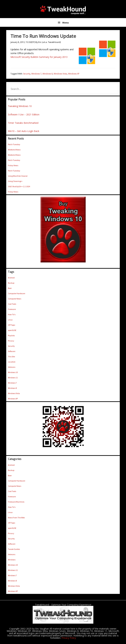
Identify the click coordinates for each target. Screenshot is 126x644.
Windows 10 (13, 372)
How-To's (12, 314)
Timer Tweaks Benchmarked (23, 123)
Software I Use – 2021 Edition (24, 114)
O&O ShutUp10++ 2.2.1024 (19, 186)
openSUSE (12, 330)
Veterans (12, 367)
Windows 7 (36, 74)
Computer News (15, 299)
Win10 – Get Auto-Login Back (24, 131)
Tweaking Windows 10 (20, 106)
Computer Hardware (16, 293)
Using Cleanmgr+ (15, 181)
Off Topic (12, 325)
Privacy (11, 341)
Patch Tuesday (14, 144)
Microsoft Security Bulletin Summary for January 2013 (39, 57)
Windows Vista (60, 74)
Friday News (13, 165)
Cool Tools (12, 304)
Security (27, 74)
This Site (11, 357)
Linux (10, 320)
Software (12, 351)
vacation (12, 362)
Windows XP (74, 74)
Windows (12, 560)
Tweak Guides (14, 549)
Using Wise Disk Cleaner (18, 176)
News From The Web (16, 518)
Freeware (12, 309)
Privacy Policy (69, 638)
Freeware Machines (16, 502)
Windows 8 (48, 74)
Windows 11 (13, 378)
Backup (11, 283)
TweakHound (63, 10)
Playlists (11, 335)
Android (11, 278)
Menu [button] (66, 23)
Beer (10, 288)
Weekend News (14, 150)
